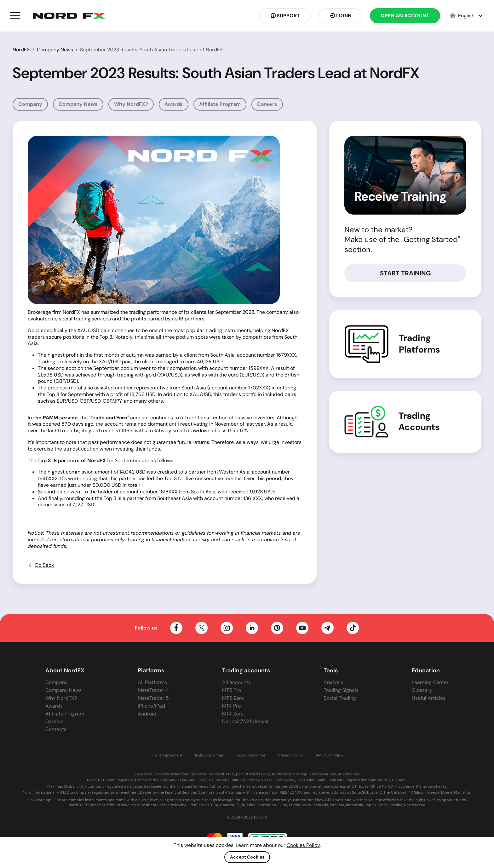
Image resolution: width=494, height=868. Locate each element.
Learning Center (430, 682)
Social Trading (340, 698)
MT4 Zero (233, 714)
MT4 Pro (231, 706)
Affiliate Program (220, 104)
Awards (174, 104)
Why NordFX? (131, 104)
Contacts (56, 729)
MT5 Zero (233, 698)
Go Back (41, 565)
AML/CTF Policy (330, 755)
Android (147, 714)
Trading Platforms (419, 344)
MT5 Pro (232, 690)
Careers (267, 104)
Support (285, 16)
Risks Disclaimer (209, 755)
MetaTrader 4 (153, 690)
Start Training (405, 273)
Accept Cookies (247, 857)
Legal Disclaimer (251, 755)
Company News (55, 50)
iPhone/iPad (151, 706)
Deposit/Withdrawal (245, 721)
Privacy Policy (291, 755)
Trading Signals (341, 690)
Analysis (333, 682)
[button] (15, 16)
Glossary (422, 690)
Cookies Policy (303, 845)
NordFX (21, 50)
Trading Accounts (419, 422)
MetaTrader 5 (153, 698)
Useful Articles (429, 698)
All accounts (236, 682)
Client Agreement (167, 755)
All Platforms (152, 682)
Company (30, 104)
